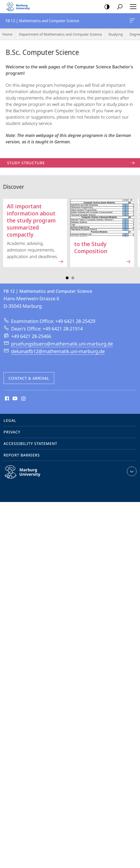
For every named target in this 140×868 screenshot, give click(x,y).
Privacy (12, 432)
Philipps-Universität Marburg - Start (20, 7)
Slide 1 (67, 278)
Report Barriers (22, 455)
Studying (116, 34)
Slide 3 (73, 278)
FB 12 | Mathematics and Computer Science (132, 21)
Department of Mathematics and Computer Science (60, 34)
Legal (10, 420)
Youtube (14, 399)
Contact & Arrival (29, 378)
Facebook (6, 399)
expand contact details (131, 471)
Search (118, 7)
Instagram (24, 399)
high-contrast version (105, 7)
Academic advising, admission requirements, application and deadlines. (35, 232)
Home (7, 34)
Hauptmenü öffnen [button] (132, 7)
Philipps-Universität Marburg (28, 476)
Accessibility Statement (30, 444)
